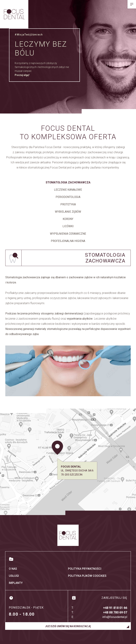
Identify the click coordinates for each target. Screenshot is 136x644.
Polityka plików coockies (87, 579)
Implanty (16, 586)
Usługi (14, 579)
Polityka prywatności (85, 572)
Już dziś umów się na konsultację (68, 629)
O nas (13, 572)
